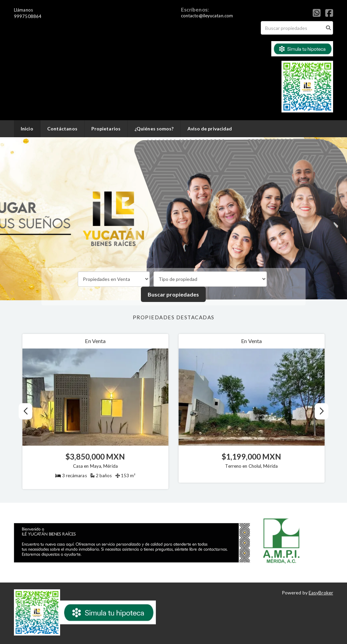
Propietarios (106, 129)
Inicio (27, 129)
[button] (322, 411)
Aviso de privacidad (210, 129)
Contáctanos (62, 129)
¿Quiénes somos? (154, 129)
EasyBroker (321, 593)
